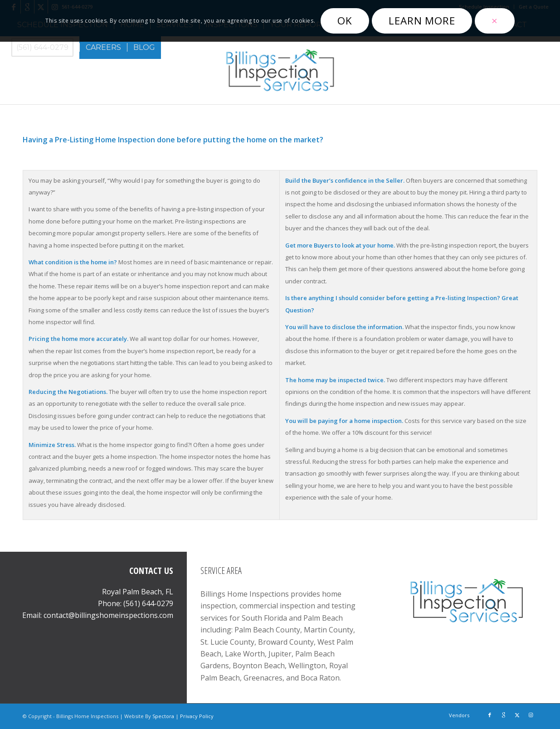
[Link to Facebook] (490, 715)
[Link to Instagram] (531, 715)
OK (345, 21)
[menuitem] (45, 48)
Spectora (164, 716)
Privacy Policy (197, 716)
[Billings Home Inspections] (280, 70)
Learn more (422, 21)
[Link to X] (517, 715)
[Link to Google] (503, 715)
